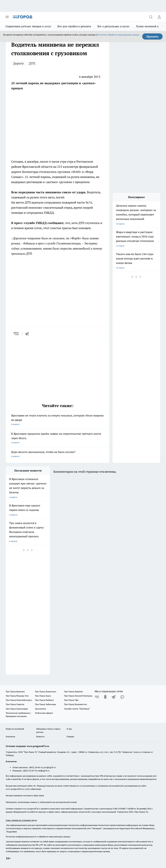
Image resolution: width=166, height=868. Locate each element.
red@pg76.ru (43, 771)
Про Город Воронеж (15, 691)
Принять (152, 36)
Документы (40, 709)
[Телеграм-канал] (114, 697)
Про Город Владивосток (76, 704)
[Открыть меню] (7, 17)
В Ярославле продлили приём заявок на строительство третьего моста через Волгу (57, 438)
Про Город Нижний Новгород (78, 696)
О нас (69, 729)
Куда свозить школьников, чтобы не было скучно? (57, 454)
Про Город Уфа (71, 700)
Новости (40, 736)
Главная (70, 736)
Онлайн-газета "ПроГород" (77, 709)
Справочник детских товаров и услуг (28, 26)
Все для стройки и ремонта (74, 26)
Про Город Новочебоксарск (19, 700)
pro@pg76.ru (50, 767)
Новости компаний (15, 729)
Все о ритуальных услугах (113, 26)
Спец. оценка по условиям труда (21, 820)
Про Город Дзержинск (46, 691)
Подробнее (12, 832)
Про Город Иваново (73, 691)
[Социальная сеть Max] (122, 697)
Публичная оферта (44, 713)
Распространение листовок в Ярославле (25, 795)
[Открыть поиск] (151, 17)
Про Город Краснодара (17, 709)
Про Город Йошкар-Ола (17, 696)
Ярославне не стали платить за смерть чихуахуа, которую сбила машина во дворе (57, 420)
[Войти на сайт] (159, 17)
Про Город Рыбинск (44, 700)
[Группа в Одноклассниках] (105, 697)
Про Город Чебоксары (45, 704)
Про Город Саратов (15, 704)
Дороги (18, 63)
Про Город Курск (43, 696)
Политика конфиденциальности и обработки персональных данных (38, 837)
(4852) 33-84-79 (30, 771)
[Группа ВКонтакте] (97, 697)
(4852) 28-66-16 (36, 767)
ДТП (32, 63)
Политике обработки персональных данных (118, 35)
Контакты (10, 736)
